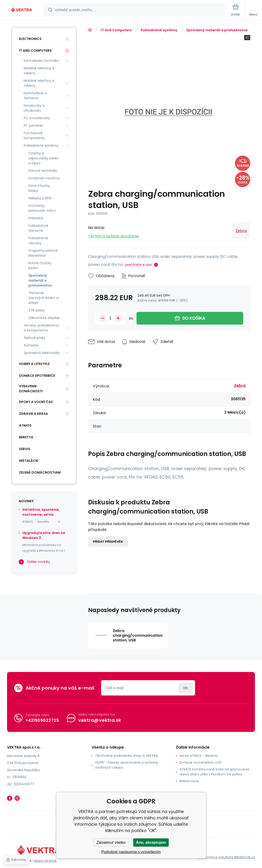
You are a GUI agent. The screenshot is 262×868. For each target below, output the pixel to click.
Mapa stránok (45, 861)
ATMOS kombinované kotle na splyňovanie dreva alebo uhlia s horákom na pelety (214, 772)
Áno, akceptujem (151, 842)
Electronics (30, 39)
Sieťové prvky (35, 338)
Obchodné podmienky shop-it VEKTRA (126, 756)
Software (31, 345)
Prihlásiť (186, 688)
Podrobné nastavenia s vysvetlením (131, 852)
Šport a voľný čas (36, 402)
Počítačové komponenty (34, 136)
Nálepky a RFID (40, 198)
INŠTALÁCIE (29, 461)
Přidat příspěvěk (108, 542)
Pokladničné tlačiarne (38, 228)
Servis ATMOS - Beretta (199, 756)
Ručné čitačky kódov (40, 265)
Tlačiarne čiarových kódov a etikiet (43, 298)
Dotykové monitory (44, 178)
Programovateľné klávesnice (43, 253)
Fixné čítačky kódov (39, 188)
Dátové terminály (43, 171)
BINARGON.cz (245, 857)
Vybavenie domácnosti (31, 389)
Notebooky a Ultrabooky (34, 108)
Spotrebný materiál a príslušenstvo (217, 30)
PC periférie (33, 126)
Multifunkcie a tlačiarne (35, 96)
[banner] (22, 10)
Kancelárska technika (41, 61)
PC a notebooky (37, 118)
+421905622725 (42, 720)
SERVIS (25, 449)
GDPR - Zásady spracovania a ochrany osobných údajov (127, 765)
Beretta (26, 437)
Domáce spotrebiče (37, 376)
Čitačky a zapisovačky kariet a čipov (43, 158)
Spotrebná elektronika (42, 353)
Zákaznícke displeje (44, 318)
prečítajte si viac (139, 265)
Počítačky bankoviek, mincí (42, 208)
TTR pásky (37, 310)
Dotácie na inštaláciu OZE (201, 762)
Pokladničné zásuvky (38, 241)
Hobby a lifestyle (34, 364)
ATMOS (25, 425)
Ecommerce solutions (215, 857)
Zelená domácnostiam (40, 472)
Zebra (241, 231)
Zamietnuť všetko (111, 842)
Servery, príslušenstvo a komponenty (41, 328)
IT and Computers (116, 30)
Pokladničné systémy (159, 30)
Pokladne (36, 218)
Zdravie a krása (33, 414)
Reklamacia (189, 781)
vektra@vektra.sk (100, 720)
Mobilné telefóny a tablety (39, 71)
